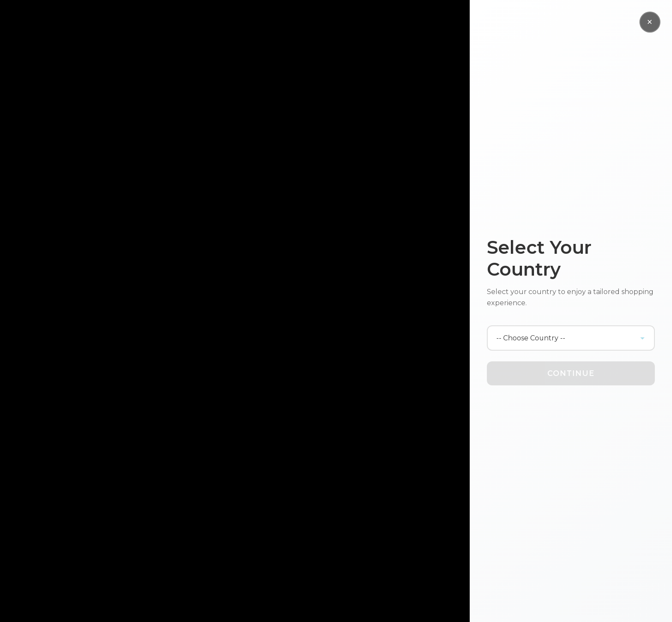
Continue (571, 373)
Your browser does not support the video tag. (235, 311)
